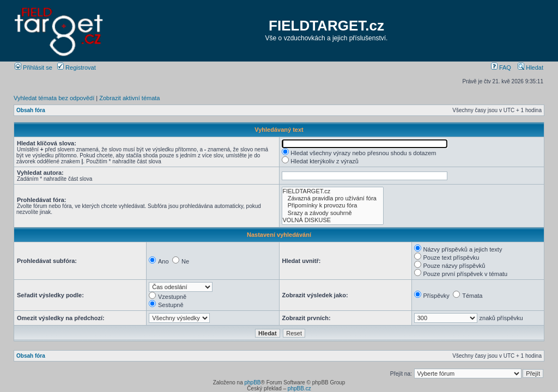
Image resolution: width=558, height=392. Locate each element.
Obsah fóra (31, 110)
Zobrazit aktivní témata (129, 98)
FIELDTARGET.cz (326, 26)
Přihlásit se (34, 68)
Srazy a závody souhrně (333, 213)
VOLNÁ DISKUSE (333, 220)
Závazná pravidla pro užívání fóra (333, 198)
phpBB (252, 382)
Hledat (530, 68)
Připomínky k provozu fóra (333, 206)
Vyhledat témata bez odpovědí (54, 98)
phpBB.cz (299, 388)
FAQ (501, 68)
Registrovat (77, 68)
